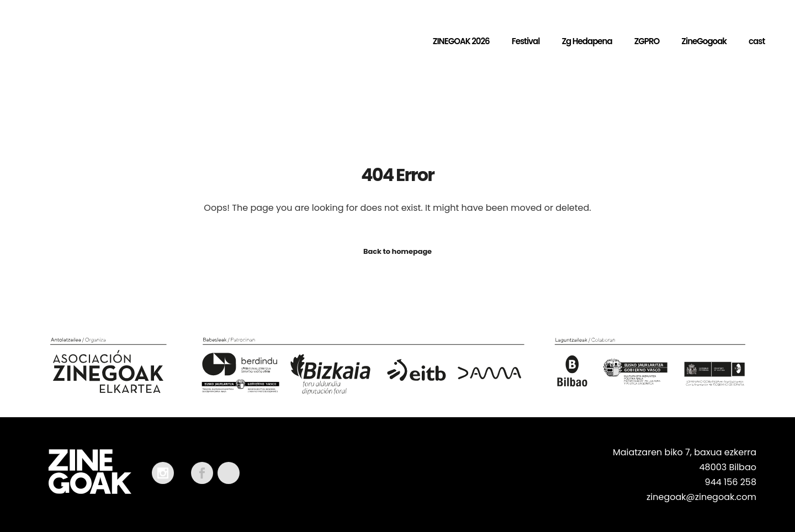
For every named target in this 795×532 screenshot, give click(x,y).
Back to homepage (397, 251)
